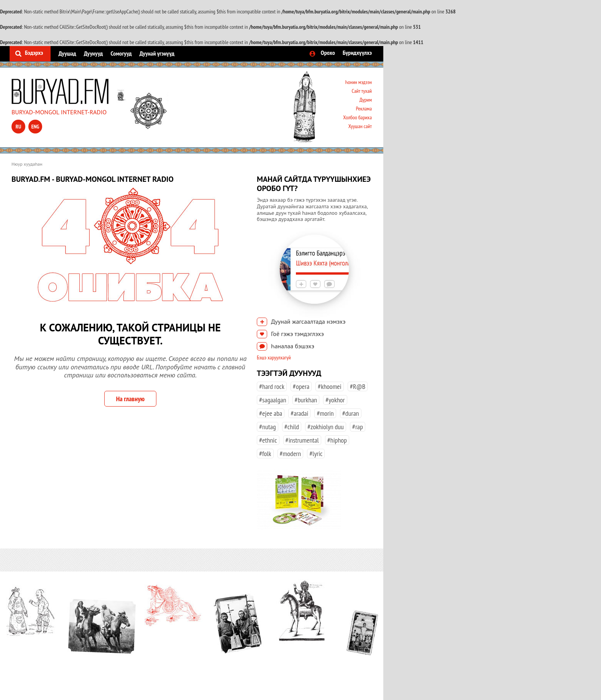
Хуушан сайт (360, 126)
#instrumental (302, 440)
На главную (131, 399)
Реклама (364, 109)
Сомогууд (121, 53)
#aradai (299, 413)
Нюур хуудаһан (27, 164)
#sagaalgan (273, 400)
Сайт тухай (362, 91)
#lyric (316, 454)
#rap (358, 427)
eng (35, 127)
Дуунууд (94, 53)
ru (18, 127)
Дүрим (366, 100)
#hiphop (337, 440)
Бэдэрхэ (34, 53)
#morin (325, 413)
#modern (291, 454)
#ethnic (268, 440)
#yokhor (335, 400)
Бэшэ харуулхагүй (274, 357)
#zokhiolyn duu (326, 427)
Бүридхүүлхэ (357, 53)
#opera (301, 386)
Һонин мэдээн (359, 82)
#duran (351, 413)
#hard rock (272, 386)
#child (292, 427)
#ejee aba (271, 413)
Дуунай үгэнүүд (157, 53)
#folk (265, 454)
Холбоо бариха (357, 117)
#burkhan (306, 400)
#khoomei (330, 386)
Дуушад (67, 53)
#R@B (358, 386)
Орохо (328, 53)
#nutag (268, 427)
